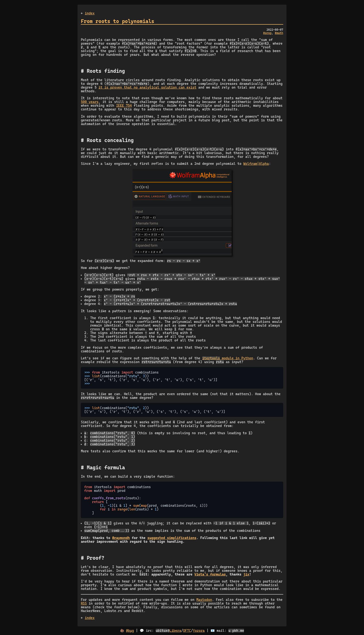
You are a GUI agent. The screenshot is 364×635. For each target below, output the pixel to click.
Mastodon (204, 600)
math (280, 33)
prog (268, 33)
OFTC (187, 631)
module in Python (228, 358)
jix (246, 574)
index (90, 13)
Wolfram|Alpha (256, 164)
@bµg (130, 631)
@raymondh (121, 538)
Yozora (199, 631)
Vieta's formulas (210, 574)
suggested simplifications (172, 538)
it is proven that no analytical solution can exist (147, 87)
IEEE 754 (124, 106)
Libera (175, 631)
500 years (90, 102)
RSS (84, 603)
